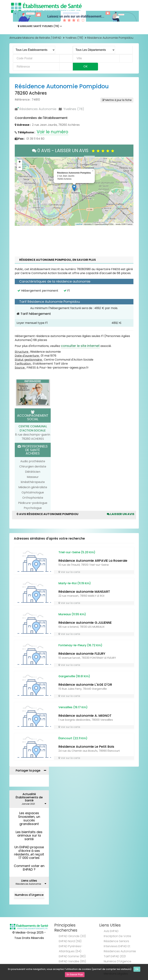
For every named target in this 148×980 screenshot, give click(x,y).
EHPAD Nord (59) (70, 941)
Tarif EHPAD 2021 (115, 956)
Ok (137, 970)
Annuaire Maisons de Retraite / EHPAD (35, 38)
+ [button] (20, 162)
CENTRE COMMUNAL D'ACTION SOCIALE (33, 428)
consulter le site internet (80, 346)
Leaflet (79, 224)
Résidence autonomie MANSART (84, 592)
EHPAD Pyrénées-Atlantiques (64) (71, 949)
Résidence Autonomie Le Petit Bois (86, 747)
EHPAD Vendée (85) (72, 961)
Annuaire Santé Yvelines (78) (40, 26)
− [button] (20, 168)
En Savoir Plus (75, 975)
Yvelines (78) (74, 38)
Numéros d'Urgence (29, 895)
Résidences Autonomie (38, 109)
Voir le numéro (52, 132)
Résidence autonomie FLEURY (82, 654)
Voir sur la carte (69, 572)
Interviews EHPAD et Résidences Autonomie (120, 949)
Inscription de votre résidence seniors (117, 939)
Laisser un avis (121, 514)
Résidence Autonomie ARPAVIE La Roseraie (93, 561)
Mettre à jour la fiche (117, 100)
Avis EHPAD (111, 931)
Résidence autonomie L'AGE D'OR (85, 685)
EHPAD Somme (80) (72, 956)
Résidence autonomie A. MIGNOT (85, 716)
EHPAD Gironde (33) (72, 936)
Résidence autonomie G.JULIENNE (85, 623)
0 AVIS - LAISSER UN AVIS (74, 151)
